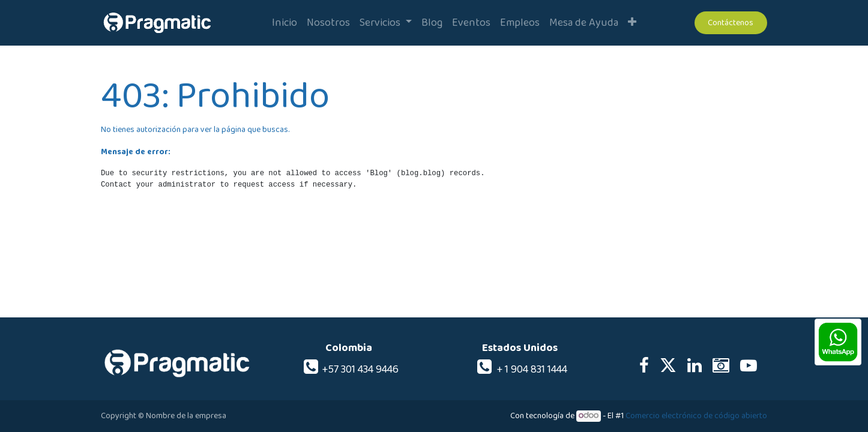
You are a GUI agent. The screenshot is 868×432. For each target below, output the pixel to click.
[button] (632, 23)
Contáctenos (731, 23)
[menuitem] (285, 23)
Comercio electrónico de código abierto (696, 416)
